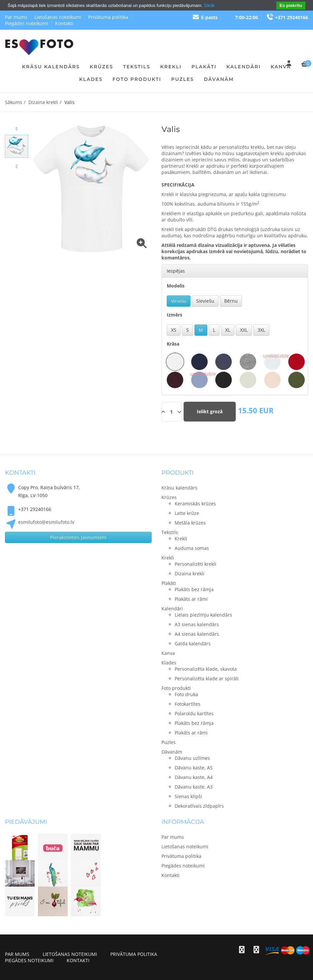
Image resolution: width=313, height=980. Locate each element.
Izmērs (174, 315)
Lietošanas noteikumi (58, 17)
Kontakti (64, 23)
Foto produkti (137, 79)
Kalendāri (244, 67)
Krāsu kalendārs (51, 67)
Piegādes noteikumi (27, 23)
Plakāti (204, 67)
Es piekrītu (291, 5)
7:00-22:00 (246, 17)
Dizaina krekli (43, 102)
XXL (244, 330)
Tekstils (137, 67)
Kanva (281, 67)
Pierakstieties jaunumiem (78, 537)
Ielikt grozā (210, 411)
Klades (91, 79)
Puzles (182, 79)
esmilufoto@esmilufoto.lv (46, 522)
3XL (261, 330)
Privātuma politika (108, 17)
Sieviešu (205, 301)
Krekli (171, 67)
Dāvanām (219, 79)
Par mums (16, 17)
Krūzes (102, 67)
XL (228, 330)
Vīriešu (179, 301)
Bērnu (231, 301)
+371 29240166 (287, 17)
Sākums (14, 102)
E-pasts (205, 17)
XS (174, 330)
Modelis (176, 286)
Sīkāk (209, 5)
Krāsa (173, 344)
